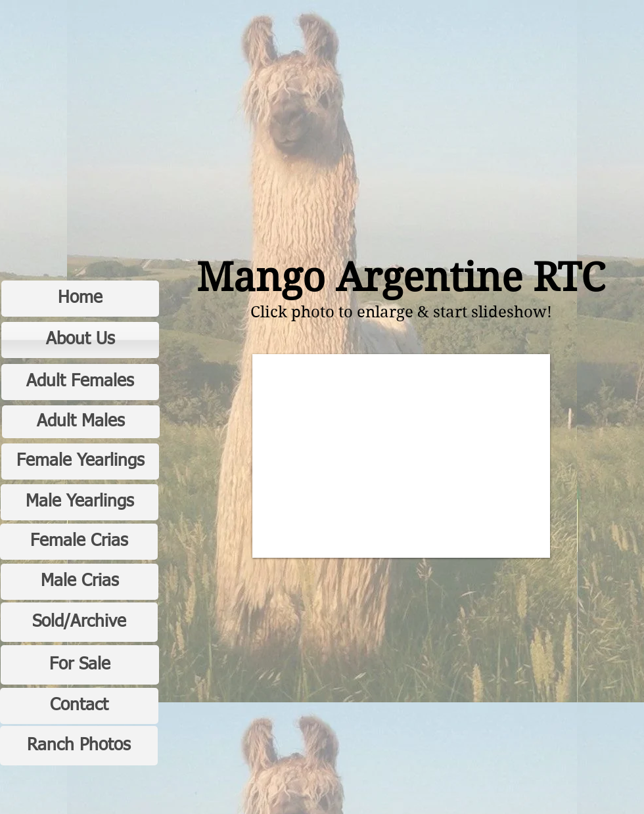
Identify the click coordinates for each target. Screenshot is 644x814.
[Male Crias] (80, 582)
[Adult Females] (80, 382)
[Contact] (79, 706)
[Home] (80, 299)
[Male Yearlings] (80, 502)
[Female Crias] (79, 542)
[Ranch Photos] (79, 746)
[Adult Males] (81, 422)
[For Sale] (80, 665)
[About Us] (80, 340)
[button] (401, 456)
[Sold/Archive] (79, 622)
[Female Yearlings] (80, 462)
